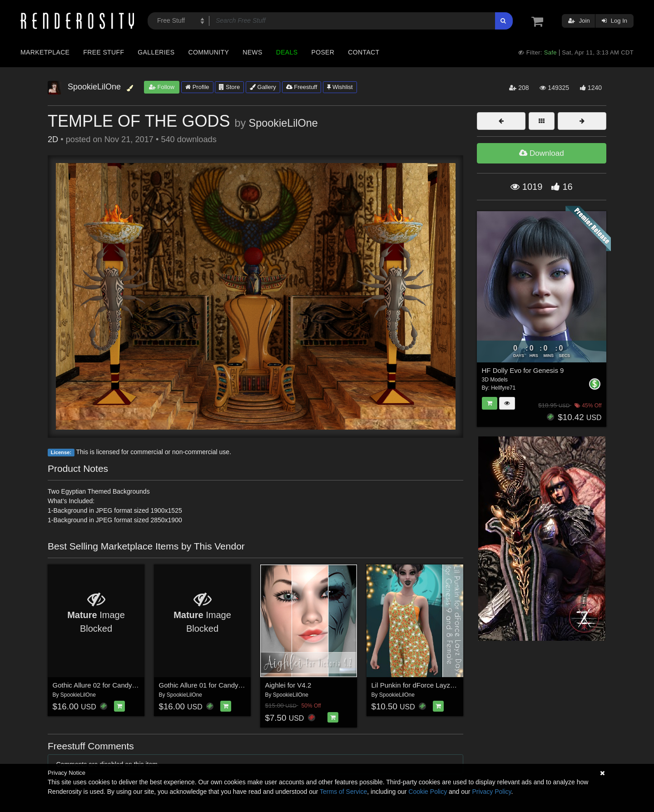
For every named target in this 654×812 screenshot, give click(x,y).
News (252, 52)
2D (53, 139)
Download (541, 153)
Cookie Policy (428, 792)
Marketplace (45, 52)
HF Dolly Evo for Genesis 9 (523, 370)
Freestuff (302, 87)
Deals (287, 52)
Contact (364, 52)
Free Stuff (104, 52)
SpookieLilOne (283, 123)
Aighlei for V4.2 (288, 685)
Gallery (263, 87)
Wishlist (340, 87)
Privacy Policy (491, 792)
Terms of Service (343, 792)
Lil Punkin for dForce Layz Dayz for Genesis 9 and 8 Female (463, 685)
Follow (162, 87)
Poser (323, 52)
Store (229, 87)
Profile (197, 87)
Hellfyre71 (503, 388)
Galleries (156, 52)
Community (209, 52)
